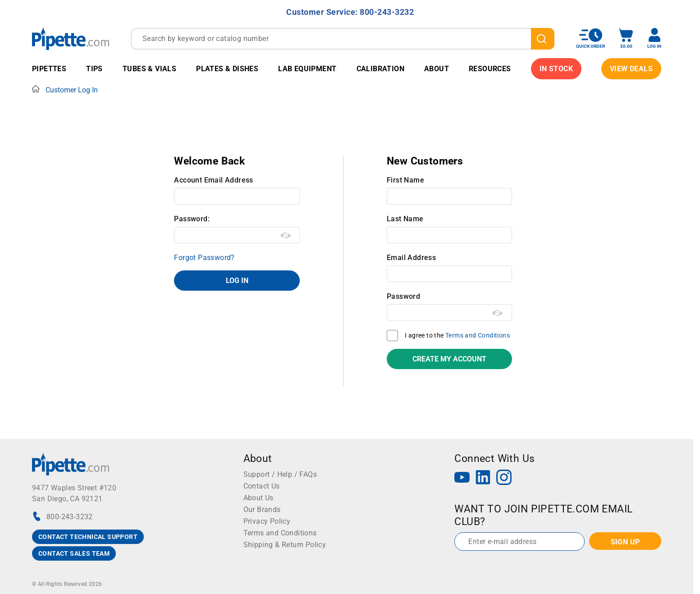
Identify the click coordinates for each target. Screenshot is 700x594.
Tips (94, 69)
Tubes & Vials (149, 69)
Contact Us (262, 486)
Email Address (411, 258)
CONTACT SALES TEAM (74, 553)
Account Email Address (213, 180)
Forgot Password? (204, 258)
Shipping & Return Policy (285, 545)
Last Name (405, 219)
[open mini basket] (626, 39)
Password (403, 296)
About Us (258, 498)
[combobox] (343, 39)
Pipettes (49, 69)
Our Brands (262, 509)
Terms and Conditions (478, 335)
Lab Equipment (307, 69)
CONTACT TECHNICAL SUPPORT (88, 537)
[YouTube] (462, 478)
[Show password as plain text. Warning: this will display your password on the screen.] (286, 236)
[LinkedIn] (483, 478)
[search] (543, 39)
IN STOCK (556, 69)
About (437, 69)
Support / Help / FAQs (280, 474)
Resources (490, 69)
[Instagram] (504, 478)
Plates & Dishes (227, 69)
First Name (405, 180)
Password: (192, 219)
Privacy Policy (267, 521)
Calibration (380, 69)
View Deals (631, 69)
